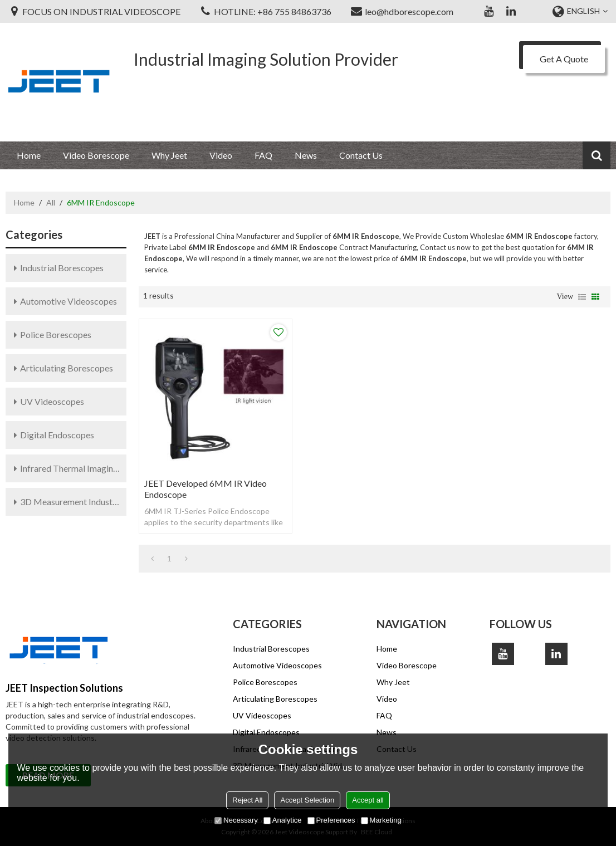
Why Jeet (169, 155)
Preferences (331, 820)
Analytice (283, 820)
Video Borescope (96, 155)
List (582, 297)
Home (29, 155)
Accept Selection (307, 800)
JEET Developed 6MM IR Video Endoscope (206, 489)
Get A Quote (564, 59)
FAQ (263, 155)
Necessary (236, 820)
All (51, 202)
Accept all (368, 800)
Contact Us (361, 155)
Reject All (247, 800)
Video (221, 155)
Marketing (381, 820)
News (306, 155)
